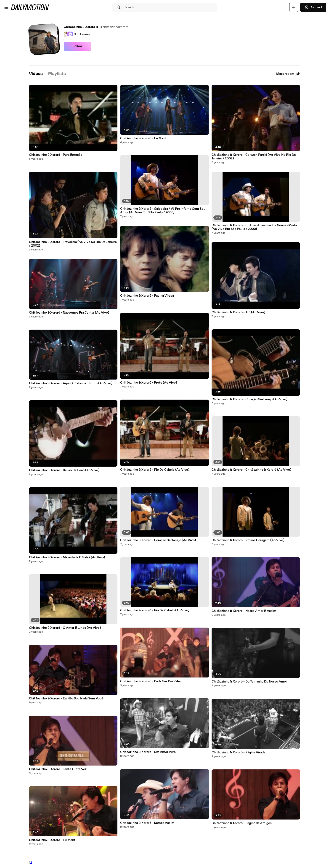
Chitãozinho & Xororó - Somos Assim (147, 823)
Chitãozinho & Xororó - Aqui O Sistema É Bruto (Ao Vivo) (71, 383)
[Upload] (294, 7)
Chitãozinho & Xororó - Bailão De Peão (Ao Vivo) (64, 470)
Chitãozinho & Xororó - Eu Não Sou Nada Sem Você (66, 699)
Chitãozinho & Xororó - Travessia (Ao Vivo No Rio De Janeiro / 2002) (73, 244)
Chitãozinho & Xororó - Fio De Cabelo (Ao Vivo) (155, 470)
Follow (77, 46)
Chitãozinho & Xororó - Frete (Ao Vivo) (149, 383)
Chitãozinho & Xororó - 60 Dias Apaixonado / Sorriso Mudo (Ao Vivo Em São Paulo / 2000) (254, 227)
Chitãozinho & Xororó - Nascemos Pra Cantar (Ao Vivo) (69, 313)
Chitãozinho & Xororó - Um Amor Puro (148, 752)
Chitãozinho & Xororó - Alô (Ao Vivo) (238, 312)
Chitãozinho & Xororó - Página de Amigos (242, 823)
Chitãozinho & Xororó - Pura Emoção (56, 155)
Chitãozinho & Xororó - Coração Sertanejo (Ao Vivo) (158, 540)
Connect (313, 7)
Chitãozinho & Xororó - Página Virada (147, 296)
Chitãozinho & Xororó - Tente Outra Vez (58, 769)
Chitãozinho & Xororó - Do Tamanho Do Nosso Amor (249, 682)
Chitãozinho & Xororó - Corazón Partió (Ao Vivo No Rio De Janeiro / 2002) (254, 157)
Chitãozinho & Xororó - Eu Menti (53, 840)
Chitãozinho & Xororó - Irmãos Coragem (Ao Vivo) (248, 540)
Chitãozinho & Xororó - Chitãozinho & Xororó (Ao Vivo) (251, 470)
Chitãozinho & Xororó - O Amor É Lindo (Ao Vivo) (65, 628)
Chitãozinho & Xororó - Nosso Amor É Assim (244, 611)
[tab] (36, 74)
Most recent (288, 74)
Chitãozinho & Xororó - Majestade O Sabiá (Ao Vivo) (67, 557)
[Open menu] (6, 7)
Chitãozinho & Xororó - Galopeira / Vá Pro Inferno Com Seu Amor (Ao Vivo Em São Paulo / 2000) (163, 211)
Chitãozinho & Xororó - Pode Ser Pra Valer (151, 681)
